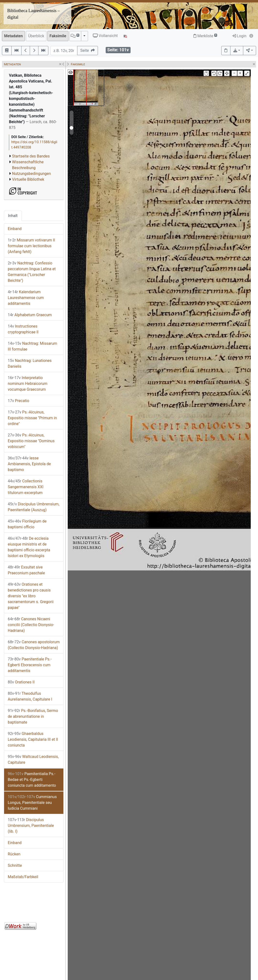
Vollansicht (105, 36)
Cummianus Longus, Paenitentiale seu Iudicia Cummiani (32, 803)
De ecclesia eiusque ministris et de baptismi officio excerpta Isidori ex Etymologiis (29, 547)
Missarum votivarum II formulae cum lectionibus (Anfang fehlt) (31, 246)
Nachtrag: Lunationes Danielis (30, 363)
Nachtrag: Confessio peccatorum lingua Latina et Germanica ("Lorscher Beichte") (32, 272)
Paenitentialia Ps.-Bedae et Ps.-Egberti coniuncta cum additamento (32, 780)
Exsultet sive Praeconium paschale (26, 570)
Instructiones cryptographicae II (23, 329)
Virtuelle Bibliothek (28, 179)
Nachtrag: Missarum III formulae (32, 346)
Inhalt (13, 216)
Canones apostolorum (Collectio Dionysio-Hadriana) (34, 645)
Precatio (18, 401)
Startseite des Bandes (31, 156)
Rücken (14, 854)
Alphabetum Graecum (30, 315)
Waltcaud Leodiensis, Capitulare (33, 759)
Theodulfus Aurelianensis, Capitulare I (30, 696)
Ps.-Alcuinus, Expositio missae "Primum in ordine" (32, 418)
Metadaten (13, 36)
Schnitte (15, 865)
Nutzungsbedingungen (31, 174)
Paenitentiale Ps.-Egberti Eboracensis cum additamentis (30, 665)
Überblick (36, 36)
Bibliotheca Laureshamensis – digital (33, 14)
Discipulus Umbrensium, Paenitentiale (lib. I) (31, 826)
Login (239, 36)
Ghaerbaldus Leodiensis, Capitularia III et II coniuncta (33, 739)
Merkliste (205, 36)
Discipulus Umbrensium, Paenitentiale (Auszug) (34, 507)
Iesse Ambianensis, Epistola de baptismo (29, 464)
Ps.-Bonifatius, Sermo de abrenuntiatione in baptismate (33, 716)
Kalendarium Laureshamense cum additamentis (26, 298)
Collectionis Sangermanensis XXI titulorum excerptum (26, 487)
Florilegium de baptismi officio (27, 524)
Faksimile (58, 36)
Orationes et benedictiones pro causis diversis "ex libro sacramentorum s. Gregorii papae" (31, 596)
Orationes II (21, 682)
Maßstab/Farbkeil (23, 877)
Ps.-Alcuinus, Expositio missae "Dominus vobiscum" (31, 441)
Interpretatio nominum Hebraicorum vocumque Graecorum (28, 384)
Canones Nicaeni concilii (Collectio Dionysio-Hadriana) (31, 625)
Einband (15, 229)
